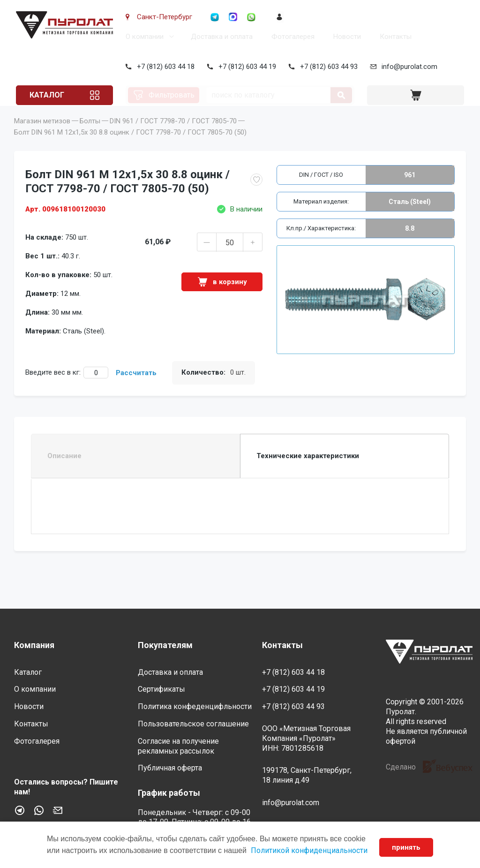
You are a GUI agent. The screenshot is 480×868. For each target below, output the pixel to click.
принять (406, 847)
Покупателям (165, 645)
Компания (34, 645)
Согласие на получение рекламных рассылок (178, 746)
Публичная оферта (170, 768)
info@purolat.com (408, 67)
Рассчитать (136, 386)
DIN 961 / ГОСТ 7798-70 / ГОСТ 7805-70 (173, 134)
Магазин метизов (42, 134)
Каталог (49, 95)
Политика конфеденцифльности (195, 707)
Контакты (394, 37)
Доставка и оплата (220, 37)
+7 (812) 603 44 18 (164, 67)
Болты (90, 134)
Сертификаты (161, 690)
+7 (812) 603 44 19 (245, 67)
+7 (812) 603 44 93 (327, 67)
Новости (345, 37)
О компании (143, 37)
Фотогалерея (291, 37)
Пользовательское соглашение (193, 724)
